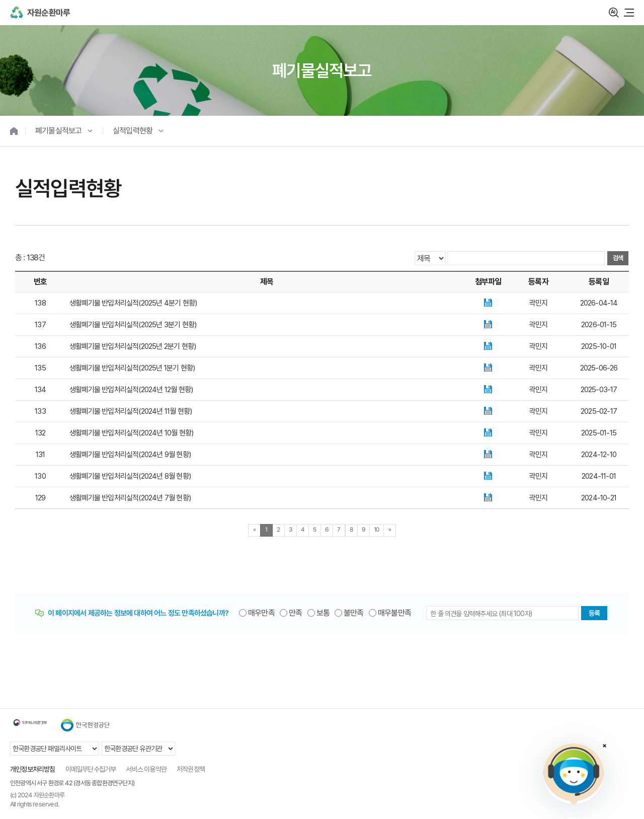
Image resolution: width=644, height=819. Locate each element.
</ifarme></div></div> (574, 774)
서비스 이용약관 (146, 769)
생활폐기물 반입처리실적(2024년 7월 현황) (130, 498)
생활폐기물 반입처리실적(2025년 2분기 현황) (133, 346)
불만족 (354, 613)
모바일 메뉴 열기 (629, 13)
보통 (323, 613)
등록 (594, 613)
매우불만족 (394, 613)
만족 (295, 613)
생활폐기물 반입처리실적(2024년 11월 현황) (131, 411)
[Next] (390, 530)
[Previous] (254, 530)
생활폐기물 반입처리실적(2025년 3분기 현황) (133, 325)
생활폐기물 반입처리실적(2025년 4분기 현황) (133, 303)
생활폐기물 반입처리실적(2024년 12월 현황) (131, 390)
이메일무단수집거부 (91, 769)
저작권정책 (191, 769)
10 (377, 530)
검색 (614, 13)
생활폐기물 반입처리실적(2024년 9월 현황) (130, 455)
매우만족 (261, 613)
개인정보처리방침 (33, 769)
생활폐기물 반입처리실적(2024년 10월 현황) (131, 433)
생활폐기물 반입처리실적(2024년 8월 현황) (130, 476)
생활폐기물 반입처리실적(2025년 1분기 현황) (132, 368)
